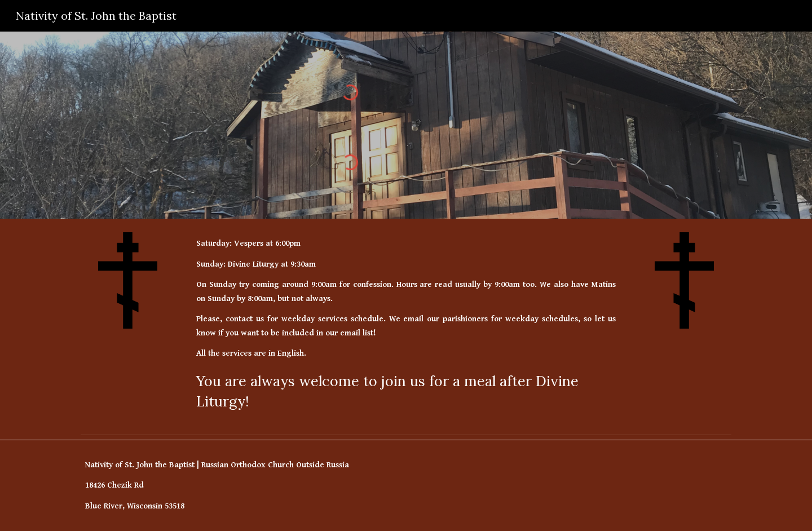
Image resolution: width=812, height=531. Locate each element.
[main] (406, 324)
